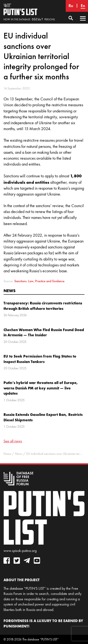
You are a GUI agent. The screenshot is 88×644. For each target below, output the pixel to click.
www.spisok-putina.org (20, 551)
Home (7, 454)
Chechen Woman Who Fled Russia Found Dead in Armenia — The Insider (44, 332)
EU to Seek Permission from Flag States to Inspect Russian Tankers (40, 359)
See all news (13, 441)
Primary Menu (83, 23)
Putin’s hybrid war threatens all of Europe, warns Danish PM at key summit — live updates (41, 388)
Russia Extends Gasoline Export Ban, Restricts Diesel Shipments (43, 417)
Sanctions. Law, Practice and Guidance (39, 281)
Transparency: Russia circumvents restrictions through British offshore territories (43, 306)
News (10, 291)
